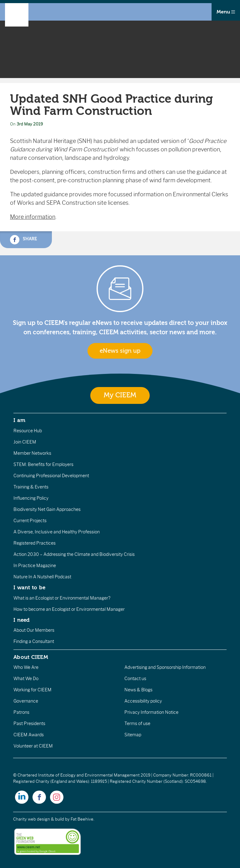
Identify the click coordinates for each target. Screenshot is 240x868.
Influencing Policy (31, 498)
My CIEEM (120, 395)
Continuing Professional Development (51, 476)
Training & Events (31, 487)
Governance (26, 701)
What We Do (26, 679)
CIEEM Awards (29, 735)
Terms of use (137, 723)
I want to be (29, 587)
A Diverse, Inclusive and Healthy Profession (57, 532)
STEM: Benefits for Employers (43, 464)
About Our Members (34, 630)
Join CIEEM (25, 442)
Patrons (21, 712)
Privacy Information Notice (151, 712)
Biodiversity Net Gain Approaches (47, 509)
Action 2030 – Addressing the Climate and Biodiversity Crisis (74, 554)
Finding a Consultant (34, 641)
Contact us (135, 679)
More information (33, 217)
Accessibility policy (143, 701)
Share (23, 240)
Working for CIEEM (32, 690)
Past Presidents (29, 723)
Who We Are (26, 667)
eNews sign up (120, 351)
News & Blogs (138, 690)
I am (19, 420)
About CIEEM (31, 657)
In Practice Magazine (35, 566)
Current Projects (30, 521)
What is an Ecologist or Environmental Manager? (62, 598)
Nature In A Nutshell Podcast (42, 577)
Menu (226, 12)
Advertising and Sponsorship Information (165, 667)
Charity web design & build (39, 819)
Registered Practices (35, 543)
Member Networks (32, 453)
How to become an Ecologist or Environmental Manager (69, 609)
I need (22, 620)
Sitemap (133, 735)
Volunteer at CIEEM (33, 746)
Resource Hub (28, 431)
